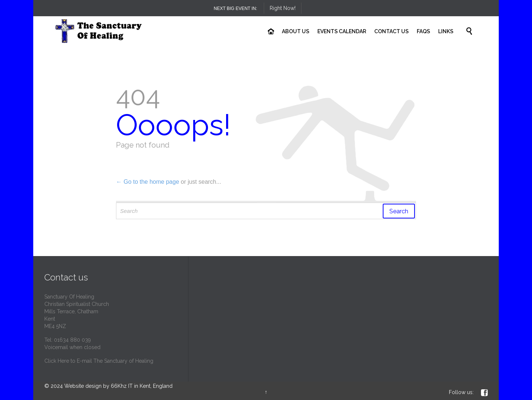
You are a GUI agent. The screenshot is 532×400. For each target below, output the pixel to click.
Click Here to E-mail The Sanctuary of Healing (99, 361)
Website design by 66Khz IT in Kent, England (118, 386)
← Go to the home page (148, 182)
